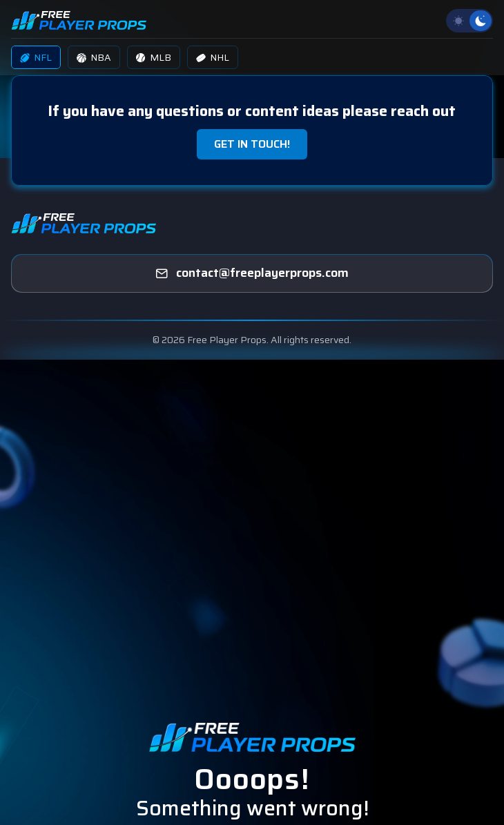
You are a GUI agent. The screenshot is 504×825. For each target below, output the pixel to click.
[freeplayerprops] (252, 273)
